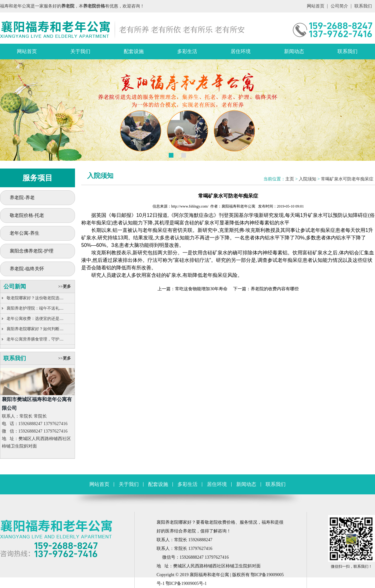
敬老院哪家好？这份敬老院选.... (35, 298)
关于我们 (80, 51)
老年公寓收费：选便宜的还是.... (35, 318)
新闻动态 (294, 51)
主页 (290, 179)
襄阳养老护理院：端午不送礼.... (35, 308)
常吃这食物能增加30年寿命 (201, 289)
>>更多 (65, 286)
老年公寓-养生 (25, 233)
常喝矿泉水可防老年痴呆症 (347, 179)
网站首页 (316, 6)
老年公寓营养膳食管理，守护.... (35, 339)
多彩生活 (187, 51)
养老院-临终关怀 (27, 269)
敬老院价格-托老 (27, 215)
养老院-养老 (22, 198)
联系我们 (363, 6)
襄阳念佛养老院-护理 (32, 251)
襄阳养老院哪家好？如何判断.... (35, 329)
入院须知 (307, 179)
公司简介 (339, 6)
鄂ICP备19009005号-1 (186, 583)
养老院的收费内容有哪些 (275, 289)
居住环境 (241, 51)
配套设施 (134, 51)
